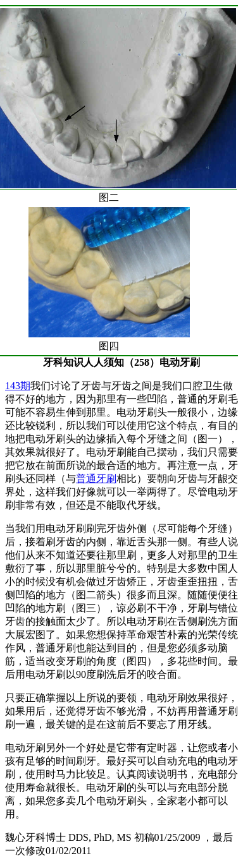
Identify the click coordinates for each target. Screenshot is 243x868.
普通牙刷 (96, 479)
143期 (18, 386)
